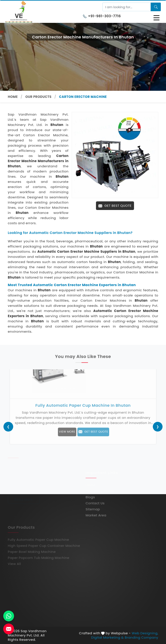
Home (13, 97)
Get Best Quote (115, 206)
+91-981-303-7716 (102, 16)
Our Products (38, 97)
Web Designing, (145, 633)
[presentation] (8, 427)
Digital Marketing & (108, 638)
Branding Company (141, 638)
